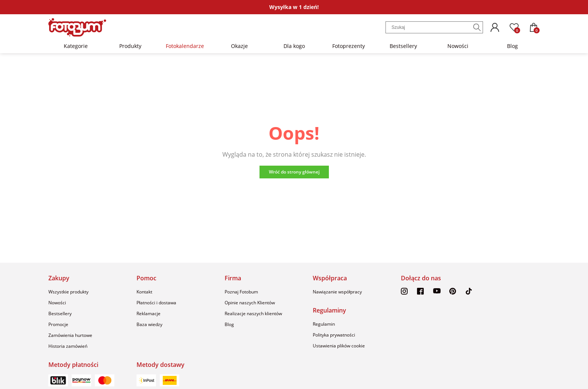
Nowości (458, 46)
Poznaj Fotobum (241, 292)
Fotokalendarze (185, 46)
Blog (512, 46)
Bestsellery (403, 46)
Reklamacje (148, 313)
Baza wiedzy (149, 324)
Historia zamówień (68, 346)
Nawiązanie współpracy (337, 292)
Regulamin (324, 324)
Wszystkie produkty (68, 292)
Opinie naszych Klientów (250, 303)
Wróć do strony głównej (294, 172)
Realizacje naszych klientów (253, 313)
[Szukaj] (477, 27)
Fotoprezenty (349, 46)
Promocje (58, 324)
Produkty (130, 46)
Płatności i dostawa (156, 303)
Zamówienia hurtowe (70, 335)
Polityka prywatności (334, 335)
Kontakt (144, 292)
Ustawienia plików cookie (339, 346)
